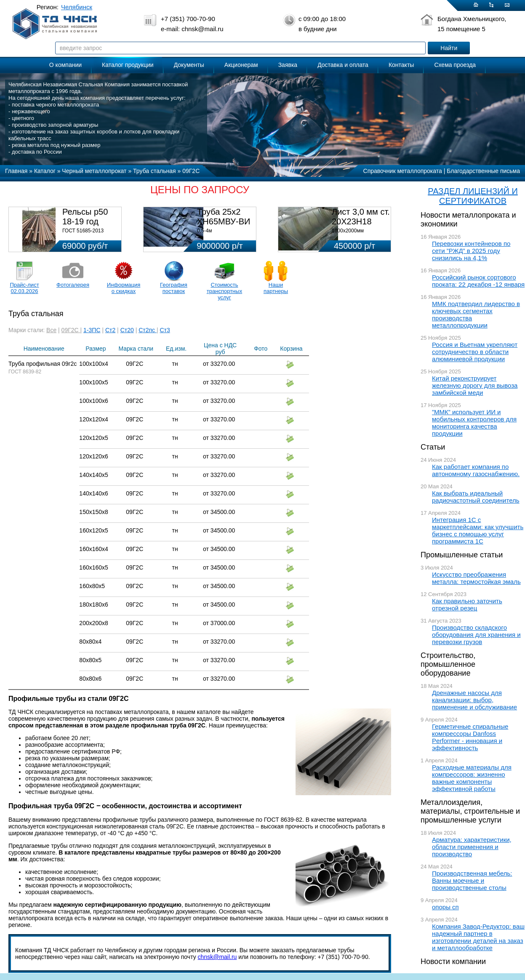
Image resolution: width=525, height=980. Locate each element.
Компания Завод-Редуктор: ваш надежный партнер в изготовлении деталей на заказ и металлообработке (478, 937)
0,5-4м (205, 231)
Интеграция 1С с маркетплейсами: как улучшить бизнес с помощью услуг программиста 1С (478, 530)
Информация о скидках (124, 288)
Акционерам (241, 65)
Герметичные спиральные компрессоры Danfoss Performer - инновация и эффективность (470, 737)
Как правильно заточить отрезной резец (467, 605)
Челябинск (77, 7)
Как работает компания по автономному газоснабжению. (476, 470)
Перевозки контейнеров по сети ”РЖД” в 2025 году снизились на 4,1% (471, 251)
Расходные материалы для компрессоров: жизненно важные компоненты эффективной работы (472, 778)
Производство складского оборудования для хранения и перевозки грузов (476, 635)
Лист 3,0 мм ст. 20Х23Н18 (361, 217)
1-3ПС (92, 330)
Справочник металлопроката (403, 171)
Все (51, 330)
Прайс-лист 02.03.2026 (24, 288)
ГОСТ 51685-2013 (83, 231)
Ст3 (165, 330)
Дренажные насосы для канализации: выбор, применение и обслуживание (474, 700)
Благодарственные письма (483, 171)
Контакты (401, 65)
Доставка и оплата (343, 65)
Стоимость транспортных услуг (224, 291)
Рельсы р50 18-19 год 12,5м (85, 221)
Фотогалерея (73, 285)
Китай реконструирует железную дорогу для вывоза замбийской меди (475, 385)
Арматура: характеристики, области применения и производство (472, 847)
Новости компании (453, 961)
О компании (65, 65)
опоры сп (445, 907)
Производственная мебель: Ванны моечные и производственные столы (472, 880)
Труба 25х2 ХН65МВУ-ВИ (224, 217)
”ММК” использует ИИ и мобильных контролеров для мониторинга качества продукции (474, 423)
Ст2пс (148, 330)
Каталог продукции (128, 65)
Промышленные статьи (462, 555)
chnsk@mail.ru (217, 957)
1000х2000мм (348, 231)
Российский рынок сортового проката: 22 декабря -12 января (478, 281)
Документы (189, 65)
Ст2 (110, 330)
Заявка (288, 65)
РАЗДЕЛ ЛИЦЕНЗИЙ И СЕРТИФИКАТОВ (473, 196)
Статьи (433, 447)
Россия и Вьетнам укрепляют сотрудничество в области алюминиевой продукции (475, 352)
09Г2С (71, 330)
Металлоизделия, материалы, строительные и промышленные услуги (470, 811)
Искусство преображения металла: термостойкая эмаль (476, 578)
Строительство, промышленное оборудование (448, 664)
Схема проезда (455, 65)
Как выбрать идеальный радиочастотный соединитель (476, 497)
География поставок (174, 288)
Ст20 (127, 330)
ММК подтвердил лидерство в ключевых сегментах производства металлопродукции (476, 314)
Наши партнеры (276, 288)
